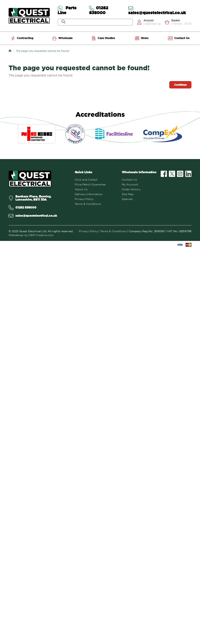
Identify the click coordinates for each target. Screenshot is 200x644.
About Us (81, 189)
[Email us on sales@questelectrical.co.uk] (39, 216)
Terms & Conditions (88, 204)
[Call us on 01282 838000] (39, 208)
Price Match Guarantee (90, 184)
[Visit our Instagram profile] (180, 174)
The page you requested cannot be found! (43, 51)
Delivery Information (89, 194)
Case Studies (103, 38)
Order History (131, 189)
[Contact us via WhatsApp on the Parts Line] (71, 10)
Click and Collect (86, 180)
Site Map (128, 194)
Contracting (22, 38)
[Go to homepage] (29, 16)
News (142, 38)
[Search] (96, 22)
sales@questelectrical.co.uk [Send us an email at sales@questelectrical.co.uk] (157, 10)
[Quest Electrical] (30, 179)
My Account (130, 184)
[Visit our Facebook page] (164, 174)
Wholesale (62, 38)
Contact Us (179, 38)
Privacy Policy (84, 199)
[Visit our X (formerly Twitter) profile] (172, 174)
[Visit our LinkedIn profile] (188, 174)
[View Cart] (178, 22)
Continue (180, 85)
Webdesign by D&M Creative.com (31, 235)
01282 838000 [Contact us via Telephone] (99, 10)
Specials (127, 199)
